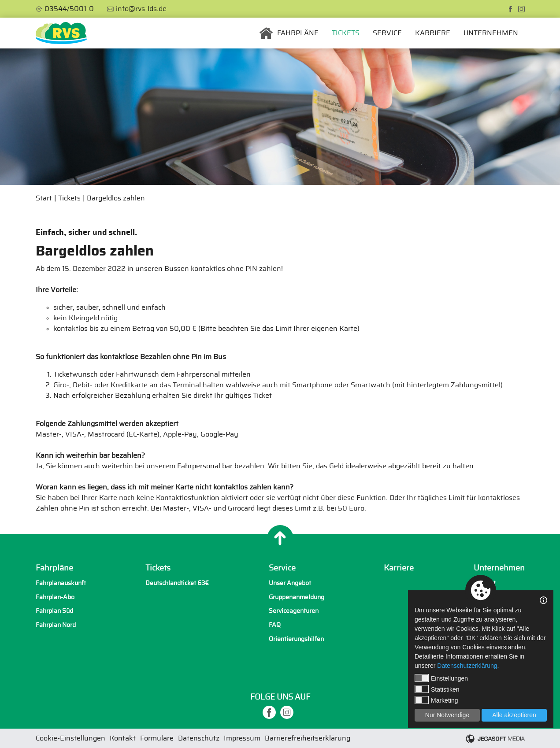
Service (387, 33)
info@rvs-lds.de (141, 9)
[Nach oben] (280, 538)
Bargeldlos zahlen (116, 198)
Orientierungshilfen (296, 639)
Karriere (433, 33)
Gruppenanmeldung (297, 597)
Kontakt (485, 583)
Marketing (436, 700)
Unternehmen (491, 33)
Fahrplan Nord (56, 625)
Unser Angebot (290, 583)
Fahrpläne (298, 33)
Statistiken (437, 689)
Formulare (157, 738)
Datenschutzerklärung (467, 666)
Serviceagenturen (294, 611)
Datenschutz (199, 738)
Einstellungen (441, 678)
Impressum (242, 738)
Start (44, 198)
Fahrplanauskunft (61, 583)
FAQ (275, 625)
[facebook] (510, 9)
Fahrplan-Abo (55, 597)
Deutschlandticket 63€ (177, 583)
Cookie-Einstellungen (70, 738)
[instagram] (521, 9)
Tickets (346, 33)
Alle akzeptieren (514, 715)
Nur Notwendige (447, 715)
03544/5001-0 (69, 9)
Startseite (266, 33)
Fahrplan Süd (54, 611)
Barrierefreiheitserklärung (308, 738)
